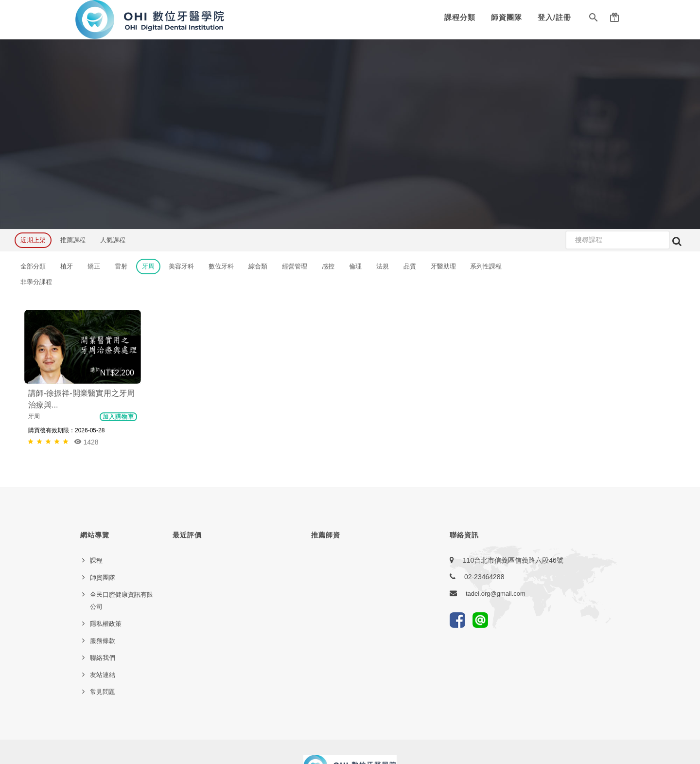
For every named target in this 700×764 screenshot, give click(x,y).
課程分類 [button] (460, 17)
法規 (383, 266)
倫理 (355, 266)
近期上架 (33, 240)
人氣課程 (113, 240)
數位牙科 (221, 266)
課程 (96, 560)
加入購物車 (118, 417)
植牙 (67, 266)
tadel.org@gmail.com (496, 594)
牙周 (148, 266)
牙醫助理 (443, 266)
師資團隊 (507, 17)
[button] (594, 19)
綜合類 (258, 266)
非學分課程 (36, 282)
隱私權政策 (106, 624)
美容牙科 (181, 266)
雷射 (121, 266)
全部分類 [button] (33, 266)
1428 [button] (86, 442)
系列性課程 (486, 266)
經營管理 (295, 266)
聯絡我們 (103, 658)
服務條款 (103, 641)
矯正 (94, 266)
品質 (410, 266)
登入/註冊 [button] (554, 17)
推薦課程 (73, 240)
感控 (328, 266)
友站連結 (103, 675)
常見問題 (103, 692)
